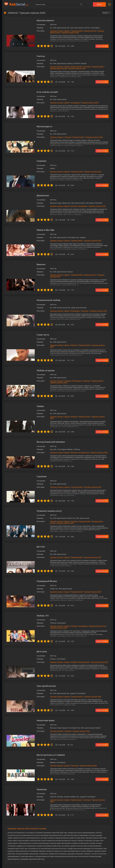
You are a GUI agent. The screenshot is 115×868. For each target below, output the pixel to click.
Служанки (33, 472)
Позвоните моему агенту (40, 506)
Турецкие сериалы (48, 31)
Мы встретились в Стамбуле (42, 750)
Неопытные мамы (37, 715)
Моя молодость (36, 126)
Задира (31, 403)
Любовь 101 (34, 611)
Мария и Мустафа (37, 230)
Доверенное (34, 195)
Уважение (33, 784)
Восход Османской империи (42, 437)
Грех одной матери (38, 681)
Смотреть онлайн (102, 46)
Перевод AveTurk (81, 31)
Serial (19, 4)
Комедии (59, 137)
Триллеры (78, 67)
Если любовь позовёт (39, 92)
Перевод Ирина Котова (97, 31)
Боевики (65, 206)
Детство (32, 542)
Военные (65, 449)
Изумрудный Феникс (38, 576)
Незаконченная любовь (40, 298)
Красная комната (37, 20)
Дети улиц (33, 647)
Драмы (58, 31)
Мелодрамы (66, 103)
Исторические (75, 449)
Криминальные (67, 67)
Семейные (77, 378)
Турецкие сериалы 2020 (50, 33)
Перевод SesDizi (68, 31)
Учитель (32, 56)
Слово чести (34, 333)
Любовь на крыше (37, 367)
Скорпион (33, 161)
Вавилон (32, 264)
